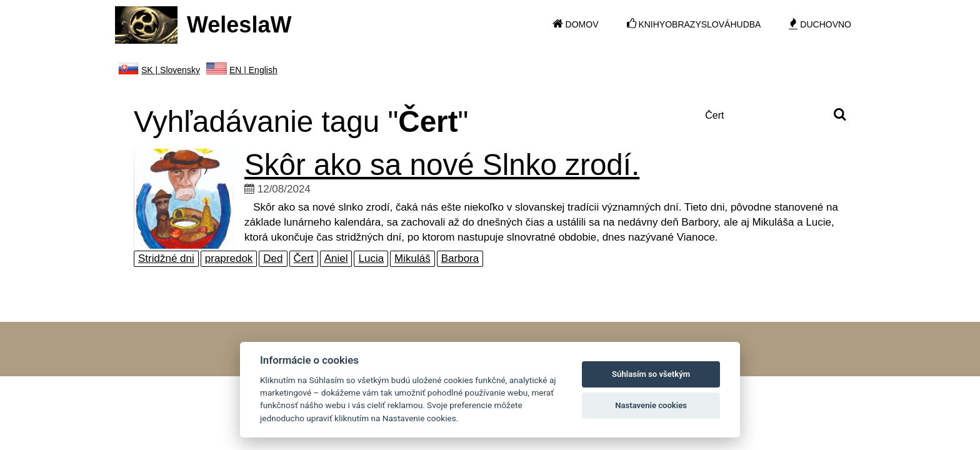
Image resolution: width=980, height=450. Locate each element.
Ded (273, 258)
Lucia (371, 258)
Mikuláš (412, 258)
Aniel (336, 258)
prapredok (229, 258)
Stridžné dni (166, 258)
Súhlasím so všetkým (651, 374)
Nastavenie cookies (651, 405)
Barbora (460, 258)
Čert (304, 258)
